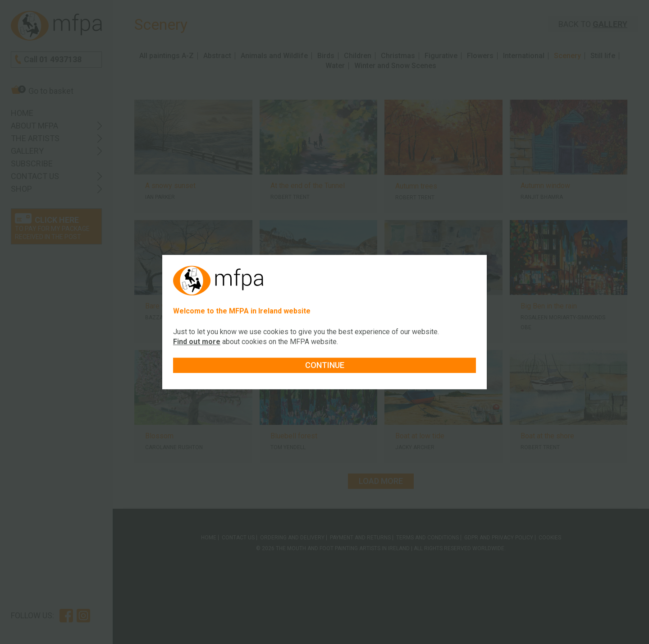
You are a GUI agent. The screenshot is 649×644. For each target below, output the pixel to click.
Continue (325, 365)
